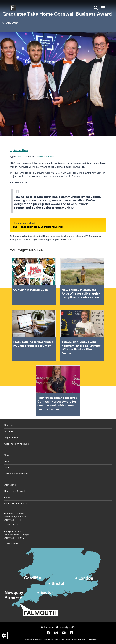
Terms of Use (92, 640)
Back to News (21, 150)
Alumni (8, 497)
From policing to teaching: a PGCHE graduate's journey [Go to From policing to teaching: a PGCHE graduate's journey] (34, 335)
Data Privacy (67, 640)
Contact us (10, 485)
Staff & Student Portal (16, 503)
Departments (11, 438)
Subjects (9, 431)
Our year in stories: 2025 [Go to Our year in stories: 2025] (34, 281)
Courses (8, 425)
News (7, 455)
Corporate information (16, 474)
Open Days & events (15, 491)
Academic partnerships (16, 444)
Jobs (6, 461)
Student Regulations (79, 640)
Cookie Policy (48, 640)
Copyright (57, 640)
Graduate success (45, 157)
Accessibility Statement (33, 640)
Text (19, 157)
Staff (6, 467)
